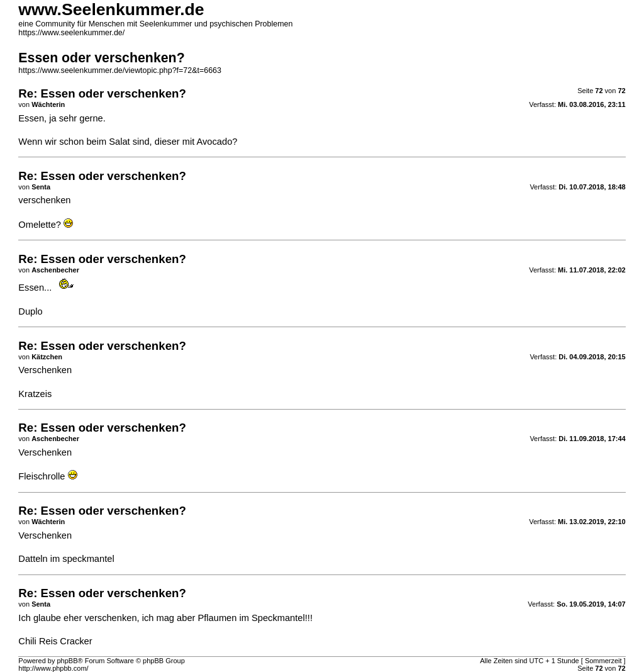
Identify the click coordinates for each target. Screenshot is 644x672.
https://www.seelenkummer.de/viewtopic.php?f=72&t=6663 (120, 70)
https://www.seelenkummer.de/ (71, 33)
